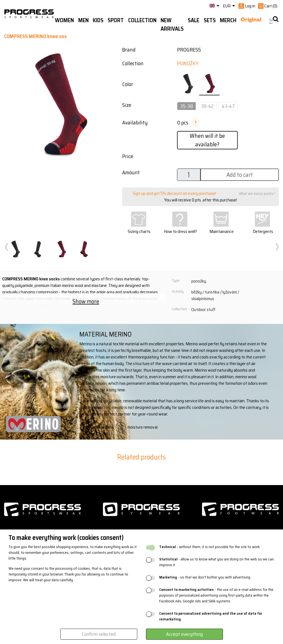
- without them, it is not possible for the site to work (209, 547)
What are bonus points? (257, 194)
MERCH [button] (228, 20)
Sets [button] (210, 20)
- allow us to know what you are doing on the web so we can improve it (216, 562)
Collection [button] (142, 20)
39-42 (207, 106)
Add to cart (240, 175)
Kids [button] (98, 20)
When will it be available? (207, 140)
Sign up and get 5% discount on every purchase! (174, 193)
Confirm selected (99, 634)
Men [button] (83, 20)
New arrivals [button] (172, 25)
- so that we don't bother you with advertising (205, 577)
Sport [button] (116, 20)
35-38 (187, 106)
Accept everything (184, 634)
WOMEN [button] (64, 20)
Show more (86, 301)
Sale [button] (194, 20)
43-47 (228, 106)
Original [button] (251, 21)
